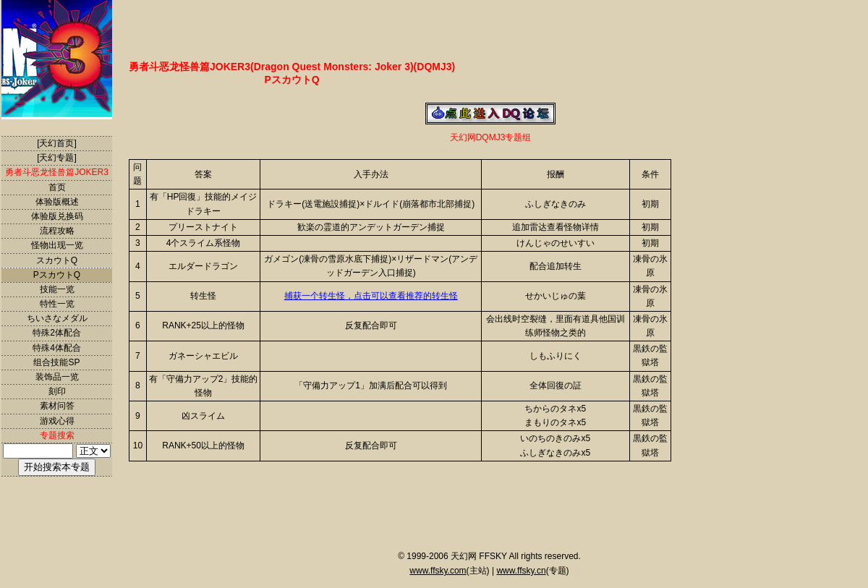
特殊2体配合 (57, 333)
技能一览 (57, 289)
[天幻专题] (57, 158)
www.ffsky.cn (521, 571)
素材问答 (57, 406)
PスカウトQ (57, 275)
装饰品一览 (57, 377)
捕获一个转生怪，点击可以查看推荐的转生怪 (371, 296)
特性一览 (57, 304)
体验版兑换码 (57, 216)
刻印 (57, 391)
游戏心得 (57, 421)
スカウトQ (57, 260)
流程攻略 (57, 231)
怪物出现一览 (57, 245)
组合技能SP (56, 362)
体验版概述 (57, 202)
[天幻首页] (57, 143)
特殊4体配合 (57, 348)
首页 (57, 187)
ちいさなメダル (57, 318)
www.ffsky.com (438, 571)
